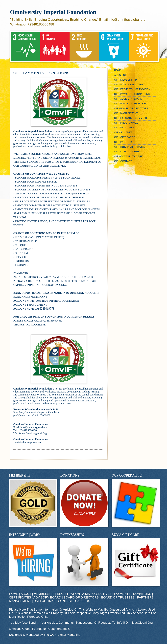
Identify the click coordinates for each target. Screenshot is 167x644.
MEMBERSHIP (44, 594)
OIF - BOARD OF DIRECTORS (131, 108)
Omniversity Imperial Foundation (53, 12)
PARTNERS (145, 597)
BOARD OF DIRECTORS (81, 597)
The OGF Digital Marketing (62, 635)
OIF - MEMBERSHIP (126, 80)
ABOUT (26, 594)
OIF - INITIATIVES (124, 128)
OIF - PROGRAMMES (126, 123)
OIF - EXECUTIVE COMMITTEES (133, 118)
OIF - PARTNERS (124, 142)
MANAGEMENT (20, 601)
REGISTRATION (68, 594)
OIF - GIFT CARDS (125, 137)
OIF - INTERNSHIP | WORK (129, 147)
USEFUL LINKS (45, 601)
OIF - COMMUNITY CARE (129, 156)
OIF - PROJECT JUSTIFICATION (132, 89)
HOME (118, 70)
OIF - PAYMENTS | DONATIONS (132, 94)
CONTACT (65, 601)
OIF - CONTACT (123, 161)
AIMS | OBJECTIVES (97, 594)
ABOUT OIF (121, 75)
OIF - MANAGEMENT (126, 113)
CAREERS (83, 601)
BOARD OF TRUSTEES (118, 597)
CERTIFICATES (20, 597)
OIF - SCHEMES (123, 132)
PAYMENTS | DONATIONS (133, 594)
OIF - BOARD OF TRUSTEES (131, 104)
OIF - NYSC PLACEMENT (129, 152)
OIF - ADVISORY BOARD (128, 99)
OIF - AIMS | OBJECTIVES (129, 85)
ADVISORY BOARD (47, 597)
